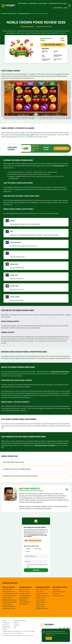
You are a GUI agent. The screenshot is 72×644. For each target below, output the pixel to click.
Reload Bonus (23, 600)
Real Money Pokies (60, 587)
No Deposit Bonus (25, 594)
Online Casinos (22, 3)
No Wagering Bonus (25, 596)
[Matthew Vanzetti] (10, 494)
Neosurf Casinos (41, 602)
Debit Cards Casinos (42, 589)
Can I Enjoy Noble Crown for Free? (13, 462)
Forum (66, 8)
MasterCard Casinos (42, 594)
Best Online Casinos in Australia (9, 14)
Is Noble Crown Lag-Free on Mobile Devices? (17, 469)
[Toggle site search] (70, 6)
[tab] (33, 118)
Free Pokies (56, 589)
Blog (15, 627)
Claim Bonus (61, 148)
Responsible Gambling (20, 621)
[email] (67, 489)
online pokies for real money (60, 372)
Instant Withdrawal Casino (10, 594)
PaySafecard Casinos (42, 608)
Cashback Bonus (24, 598)
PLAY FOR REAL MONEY (53, 45)
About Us (16, 623)
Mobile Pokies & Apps (59, 592)
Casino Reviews (53, 3)
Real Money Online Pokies (25, 14)
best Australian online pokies (25, 135)
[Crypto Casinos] (67, 4)
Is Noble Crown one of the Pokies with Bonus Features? (20, 476)
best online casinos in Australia (45, 445)
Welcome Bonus (24, 589)
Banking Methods (43, 587)
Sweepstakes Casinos (9, 608)
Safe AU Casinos (7, 598)
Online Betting (58, 8)
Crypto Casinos (62, 3)
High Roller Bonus (25, 602)
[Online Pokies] (48, 4)
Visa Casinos (40, 592)
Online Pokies (43, 3)
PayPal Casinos (40, 606)
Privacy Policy (6, 623)
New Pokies (56, 594)
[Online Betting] (63, 8)
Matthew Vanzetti (28, 27)
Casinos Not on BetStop (10, 602)
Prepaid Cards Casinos (43, 596)
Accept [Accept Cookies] (49, 638)
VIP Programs (23, 604)
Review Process (7, 627)
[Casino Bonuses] (38, 4)
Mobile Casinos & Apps (9, 600)
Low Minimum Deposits (10, 596)
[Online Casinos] (27, 4)
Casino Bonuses (33, 3)
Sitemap (5, 629)
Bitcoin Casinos (40, 598)
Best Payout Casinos (9, 592)
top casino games (59, 166)
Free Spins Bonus (24, 592)
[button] (70, 100)
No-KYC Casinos (7, 604)
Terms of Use (6, 625)
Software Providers (58, 596)
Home (4, 621)
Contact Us (17, 625)
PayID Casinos (40, 604)
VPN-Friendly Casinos (9, 606)
